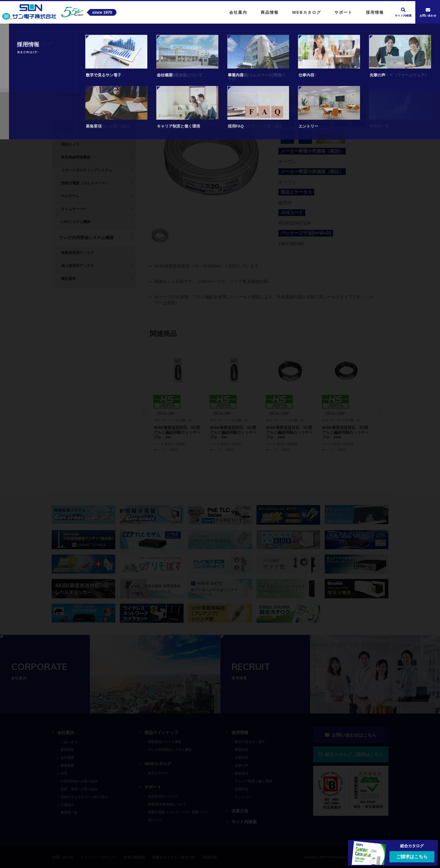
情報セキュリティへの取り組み (84, 797)
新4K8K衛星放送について (167, 804)
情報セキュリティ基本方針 (174, 857)
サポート (153, 787)
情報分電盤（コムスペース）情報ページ (178, 812)
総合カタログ (158, 773)
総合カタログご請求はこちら (351, 754)
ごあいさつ (69, 742)
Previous (146, 410)
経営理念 (67, 750)
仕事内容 (242, 758)
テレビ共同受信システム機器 (124, 35)
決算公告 (240, 811)
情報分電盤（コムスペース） (85, 183)
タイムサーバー (74, 209)
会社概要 (67, 758)
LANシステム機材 (76, 222)
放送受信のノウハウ (163, 796)
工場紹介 (67, 805)
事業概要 (67, 765)
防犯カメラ (70, 144)
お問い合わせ (63, 857)
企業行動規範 (134, 857)
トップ (59, 35)
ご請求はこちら (412, 857)
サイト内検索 (244, 822)
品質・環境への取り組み (79, 789)
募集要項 (242, 773)
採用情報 (240, 732)
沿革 (64, 773)
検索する (119, 103)
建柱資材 (68, 279)
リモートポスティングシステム (87, 170)
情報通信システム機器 (80, 129)
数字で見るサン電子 (250, 742)
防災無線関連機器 (76, 157)
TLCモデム (70, 196)
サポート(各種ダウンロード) (82, 112)
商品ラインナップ (161, 732)
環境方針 (210, 857)
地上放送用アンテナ (78, 266)
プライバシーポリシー (98, 857)
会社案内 (66, 732)
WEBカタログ (158, 764)
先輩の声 (242, 765)
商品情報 (80, 35)
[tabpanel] (211, 155)
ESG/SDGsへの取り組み (79, 781)
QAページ (155, 820)
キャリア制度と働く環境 (253, 781)
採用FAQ (242, 789)
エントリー (243, 797)
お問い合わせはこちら (351, 735)
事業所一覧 (69, 813)
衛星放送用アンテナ (78, 253)
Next (378, 410)
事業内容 (242, 750)
